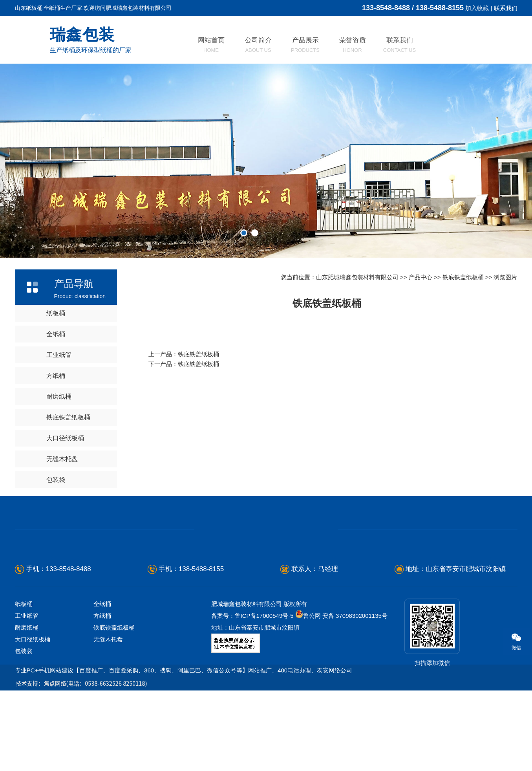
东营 (100, 700)
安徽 (341, 700)
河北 (288, 700)
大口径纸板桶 (65, 438)
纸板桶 (56, 313)
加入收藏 (477, 8)
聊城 (167, 700)
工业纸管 (59, 355)
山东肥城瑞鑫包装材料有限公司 (357, 277)
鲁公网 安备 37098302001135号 (341, 616)
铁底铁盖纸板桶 (68, 417)
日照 (113, 700)
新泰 (247, 700)
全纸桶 (56, 334)
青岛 (221, 700)
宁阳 (261, 700)
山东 (6, 700)
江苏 (314, 700)
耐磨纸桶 (59, 396)
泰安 (180, 700)
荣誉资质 (353, 45)
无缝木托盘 (62, 459)
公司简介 (258, 45)
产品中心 (420, 277)
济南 (194, 700)
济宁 (207, 700)
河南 (301, 700)
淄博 (73, 700)
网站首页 (211, 45)
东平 (274, 700)
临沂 (60, 700)
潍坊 (46, 700)
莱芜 (154, 700)
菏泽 (234, 700)
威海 (86, 700)
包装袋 (56, 480)
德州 (19, 700)
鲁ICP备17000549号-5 (264, 616)
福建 (328, 700)
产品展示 (305, 45)
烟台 (33, 700)
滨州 (127, 700)
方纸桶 (56, 376)
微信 (512, 641)
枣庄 (140, 700)
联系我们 (506, 8)
